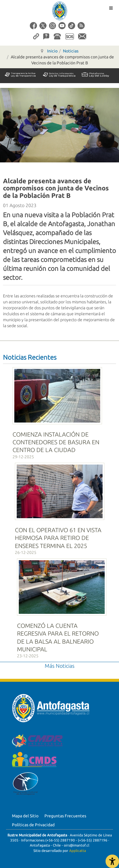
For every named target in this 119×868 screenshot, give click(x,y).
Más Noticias (60, 666)
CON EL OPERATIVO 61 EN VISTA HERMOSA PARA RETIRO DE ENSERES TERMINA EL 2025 (58, 538)
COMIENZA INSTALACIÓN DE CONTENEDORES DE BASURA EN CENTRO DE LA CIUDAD (56, 442)
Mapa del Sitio (25, 816)
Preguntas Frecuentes (65, 816)
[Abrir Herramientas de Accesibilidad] (112, 861)
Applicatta (78, 851)
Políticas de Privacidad (33, 825)
